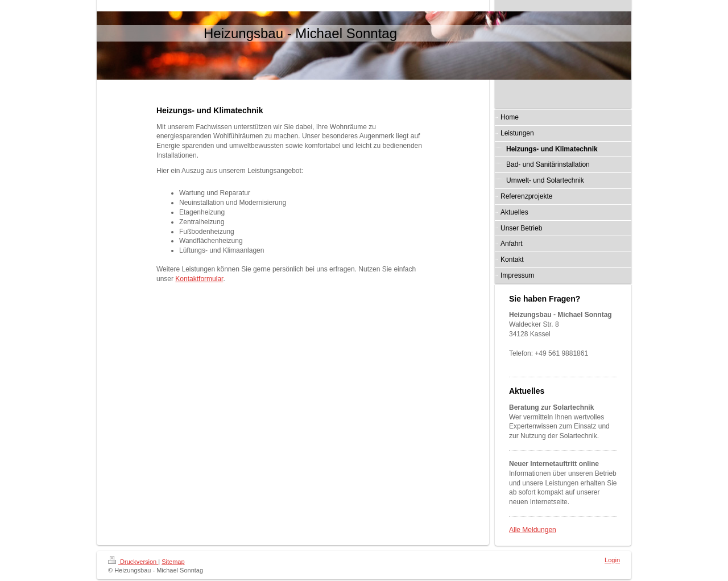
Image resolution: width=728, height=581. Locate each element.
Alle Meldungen (533, 530)
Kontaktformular (199, 279)
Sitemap (173, 562)
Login (612, 560)
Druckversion (133, 562)
